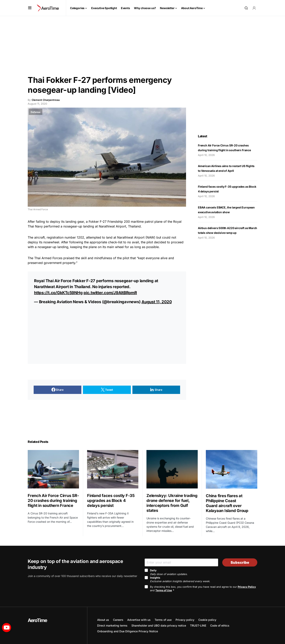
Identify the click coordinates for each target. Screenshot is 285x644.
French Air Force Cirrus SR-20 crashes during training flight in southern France (53, 501)
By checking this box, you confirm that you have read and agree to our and (203, 589)
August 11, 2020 (157, 302)
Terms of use (163, 620)
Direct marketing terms (112, 625)
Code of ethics (220, 625)
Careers (118, 620)
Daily (169, 572)
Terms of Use (164, 590)
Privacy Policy (247, 587)
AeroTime (37, 620)
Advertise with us (139, 620)
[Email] (181, 562)
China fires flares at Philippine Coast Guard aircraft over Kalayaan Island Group (228, 503)
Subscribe (240, 562)
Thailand (134, 226)
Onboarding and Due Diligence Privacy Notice (128, 631)
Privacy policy (185, 620)
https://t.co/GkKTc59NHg (58, 293)
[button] (30, 8)
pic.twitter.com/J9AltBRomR (110, 293)
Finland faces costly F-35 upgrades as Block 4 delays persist (111, 501)
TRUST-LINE (198, 625)
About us (103, 620)
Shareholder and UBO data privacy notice (159, 625)
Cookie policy (207, 620)
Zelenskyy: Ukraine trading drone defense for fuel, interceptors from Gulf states (172, 503)
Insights (180, 579)
